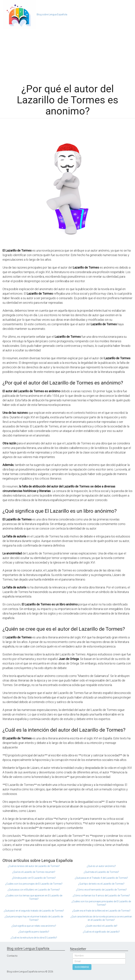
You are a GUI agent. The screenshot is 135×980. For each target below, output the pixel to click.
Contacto (12, 956)
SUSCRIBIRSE (82, 967)
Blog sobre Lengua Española (52, 14)
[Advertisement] (67, 55)
